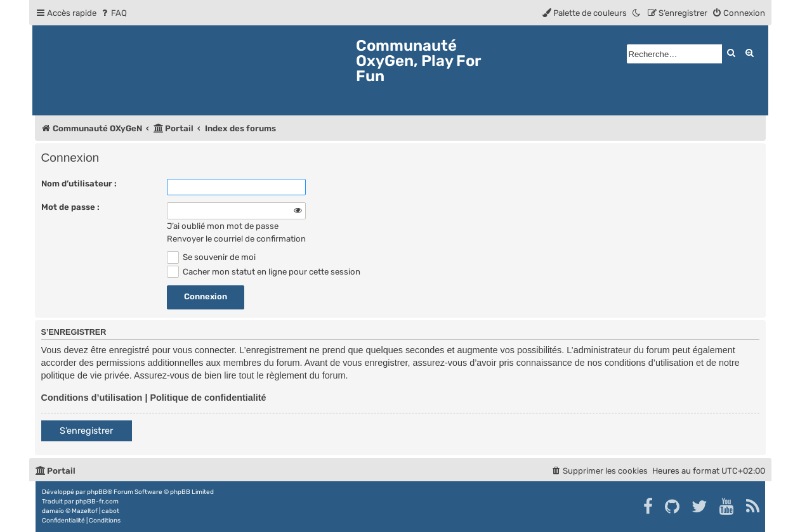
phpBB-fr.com (97, 502)
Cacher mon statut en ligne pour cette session (264, 272)
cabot (110, 511)
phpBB (97, 492)
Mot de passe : (70, 207)
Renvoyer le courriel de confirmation (236, 239)
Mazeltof (85, 511)
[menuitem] (113, 13)
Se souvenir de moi (212, 257)
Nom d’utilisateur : (79, 184)
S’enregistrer (86, 431)
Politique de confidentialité (208, 398)
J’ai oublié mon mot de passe (223, 226)
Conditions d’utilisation (92, 398)
